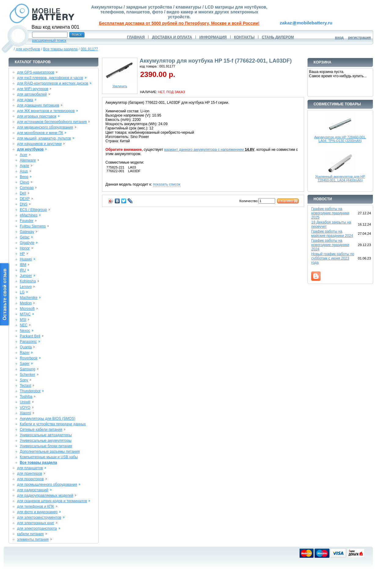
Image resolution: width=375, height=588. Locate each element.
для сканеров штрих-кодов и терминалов (52, 501)
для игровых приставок (37, 116)
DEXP (25, 199)
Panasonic (28, 342)
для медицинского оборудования (45, 127)
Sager (25, 364)
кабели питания (30, 534)
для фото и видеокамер (37, 512)
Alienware (28, 160)
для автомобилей (32, 94)
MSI (23, 320)
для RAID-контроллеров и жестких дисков (53, 83)
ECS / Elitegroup (33, 210)
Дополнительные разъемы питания (50, 452)
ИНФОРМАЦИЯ (213, 37)
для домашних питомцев (38, 105)
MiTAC (25, 314)
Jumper (26, 276)
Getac (25, 237)
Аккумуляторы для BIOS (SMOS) (48, 419)
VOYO (25, 408)
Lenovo (26, 287)
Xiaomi (25, 413)
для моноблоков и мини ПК (40, 133)
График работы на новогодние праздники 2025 (330, 213)
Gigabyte (27, 243)
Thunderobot (30, 391)
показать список (167, 184)
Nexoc (25, 331)
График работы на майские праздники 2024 (332, 234)
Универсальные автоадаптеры (46, 435)
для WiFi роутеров (33, 89)
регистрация (360, 38)
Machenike (29, 298)
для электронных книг (36, 523)
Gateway (27, 232)
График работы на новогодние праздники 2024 (330, 245)
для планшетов (30, 468)
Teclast (25, 386)
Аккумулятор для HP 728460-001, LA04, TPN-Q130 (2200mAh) (340, 139)
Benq (24, 177)
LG (22, 292)
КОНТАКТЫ (244, 37)
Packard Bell (30, 336)
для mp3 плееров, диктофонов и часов (50, 78)
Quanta (26, 347)
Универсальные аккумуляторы (46, 441)
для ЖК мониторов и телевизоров (46, 111)
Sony (24, 380)
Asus (24, 171)
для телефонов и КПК (36, 506)
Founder (27, 221)
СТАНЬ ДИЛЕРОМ (278, 37)
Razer (25, 353)
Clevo (25, 182)
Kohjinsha (28, 281)
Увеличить (120, 85)
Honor (25, 248)
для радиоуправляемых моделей (45, 495)
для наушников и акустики (39, 144)
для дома (25, 100)
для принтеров (30, 474)
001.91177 (89, 49)
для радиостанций (33, 490)
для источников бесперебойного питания (52, 122)
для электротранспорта (37, 528)
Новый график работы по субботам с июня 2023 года (333, 258)
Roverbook (29, 358)
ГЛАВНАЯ (136, 37)
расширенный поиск (49, 41)
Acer (24, 155)
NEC (24, 325)
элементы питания (33, 539)
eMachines (29, 215)
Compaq (27, 188)
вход (339, 38)
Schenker (28, 375)
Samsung (28, 369)
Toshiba (26, 397)
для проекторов (31, 479)
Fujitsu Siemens (33, 226)
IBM (23, 265)
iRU (23, 270)
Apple (25, 166)
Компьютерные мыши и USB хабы (49, 457)
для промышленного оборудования (47, 485)
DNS (24, 204)
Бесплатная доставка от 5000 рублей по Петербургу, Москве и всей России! (179, 23)
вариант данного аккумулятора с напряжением (209, 150)
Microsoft (27, 309)
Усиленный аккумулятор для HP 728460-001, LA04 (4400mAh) (340, 178)
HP (22, 254)
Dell (23, 193)
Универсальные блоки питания (46, 446)
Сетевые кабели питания (41, 430)
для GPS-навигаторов (36, 72)
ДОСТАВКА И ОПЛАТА (172, 37)
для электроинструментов (39, 517)
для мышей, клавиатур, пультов (44, 138)
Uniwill (25, 402)
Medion (26, 303)
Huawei (26, 259)
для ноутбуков (28, 49)
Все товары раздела (60, 49)
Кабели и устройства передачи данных (53, 424)
